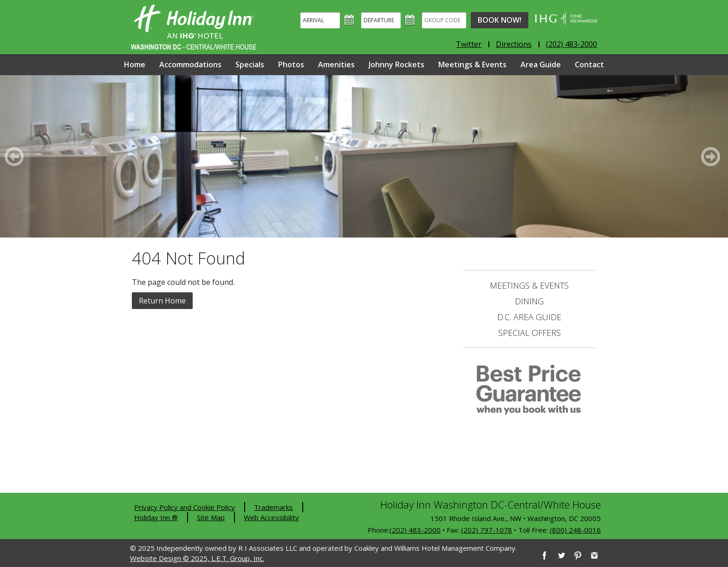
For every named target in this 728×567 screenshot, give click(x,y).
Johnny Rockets (396, 64)
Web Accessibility (271, 517)
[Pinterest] (578, 555)
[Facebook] (544, 555)
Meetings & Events (472, 64)
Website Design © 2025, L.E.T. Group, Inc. (197, 558)
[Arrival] (320, 20)
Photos (291, 64)
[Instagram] (594, 555)
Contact (589, 64)
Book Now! (500, 20)
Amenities (336, 64)
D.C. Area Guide (529, 317)
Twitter (469, 44)
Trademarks (273, 507)
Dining (529, 301)
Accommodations (190, 64)
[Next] (712, 156)
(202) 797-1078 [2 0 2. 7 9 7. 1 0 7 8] (487, 530)
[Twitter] (561, 555)
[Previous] (16, 156)
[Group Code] (444, 20)
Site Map (211, 517)
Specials (250, 64)
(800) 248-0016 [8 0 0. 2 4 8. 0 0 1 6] (575, 530)
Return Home (162, 301)
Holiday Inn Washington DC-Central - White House (194, 27)
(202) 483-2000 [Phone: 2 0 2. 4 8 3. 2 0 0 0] (572, 44)
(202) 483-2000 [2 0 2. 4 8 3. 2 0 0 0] (415, 530)
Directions (514, 44)
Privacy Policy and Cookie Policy (185, 507)
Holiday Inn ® (156, 517)
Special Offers (530, 333)
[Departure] (381, 20)
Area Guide (541, 64)
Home (135, 64)
